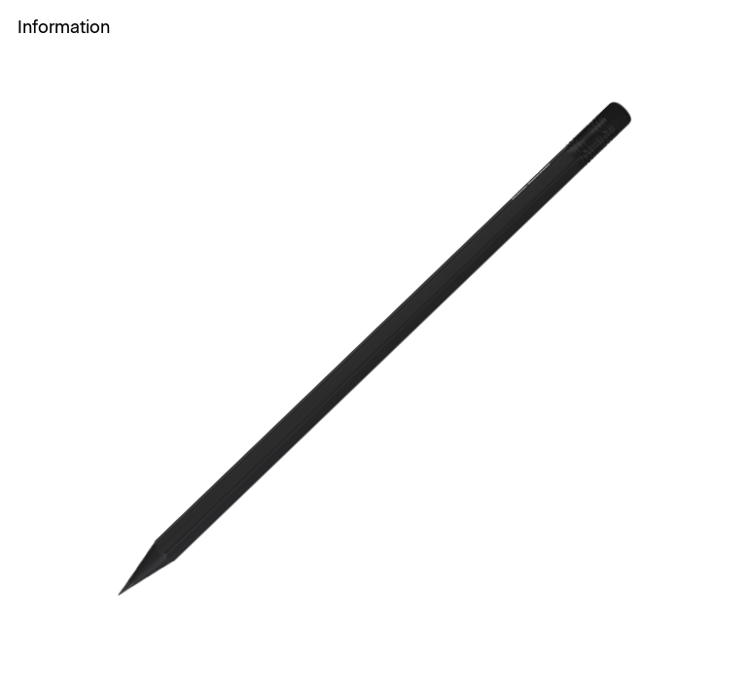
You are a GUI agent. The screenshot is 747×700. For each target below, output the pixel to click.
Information (64, 27)
